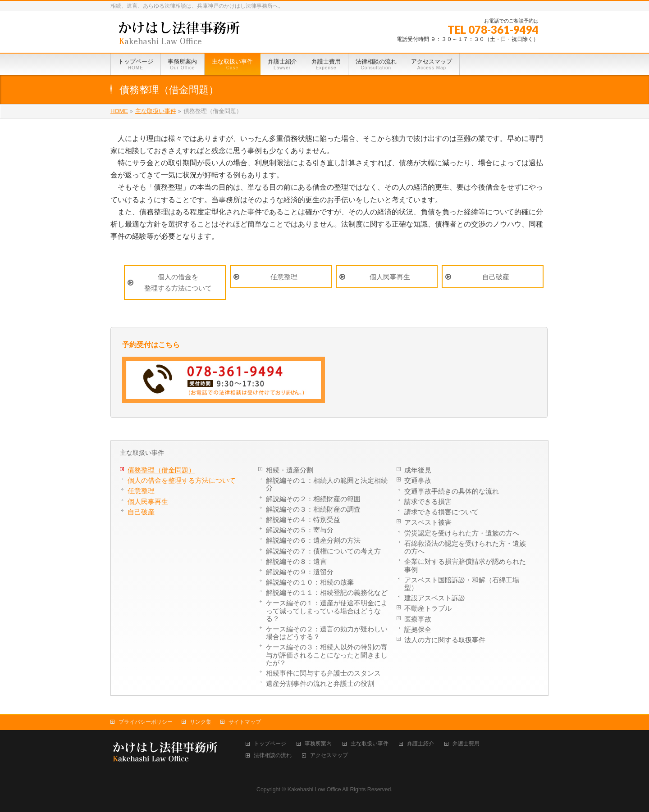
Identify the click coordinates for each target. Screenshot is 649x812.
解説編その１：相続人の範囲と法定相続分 (327, 484)
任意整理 (284, 277)
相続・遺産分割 (290, 470)
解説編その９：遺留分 (300, 572)
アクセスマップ (329, 755)
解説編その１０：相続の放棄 (310, 582)
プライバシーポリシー (146, 722)
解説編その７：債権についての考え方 (323, 551)
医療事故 (418, 619)
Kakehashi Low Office (314, 789)
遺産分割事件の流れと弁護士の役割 (320, 683)
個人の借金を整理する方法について (178, 283)
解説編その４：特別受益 (303, 519)
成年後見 (418, 470)
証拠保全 (418, 629)
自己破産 (496, 277)
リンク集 (201, 722)
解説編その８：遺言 (296, 561)
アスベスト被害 (428, 522)
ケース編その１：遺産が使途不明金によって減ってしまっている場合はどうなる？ (327, 610)
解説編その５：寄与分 (300, 530)
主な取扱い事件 (142, 453)
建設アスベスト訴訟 (435, 598)
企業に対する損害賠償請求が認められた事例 (465, 565)
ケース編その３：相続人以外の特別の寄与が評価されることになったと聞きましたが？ (327, 655)
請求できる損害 (428, 501)
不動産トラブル (428, 608)
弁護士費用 (466, 744)
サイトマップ (245, 722)
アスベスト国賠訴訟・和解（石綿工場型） (462, 584)
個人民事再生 (390, 277)
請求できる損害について (441, 512)
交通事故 (418, 480)
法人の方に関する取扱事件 (445, 640)
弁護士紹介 (420, 744)
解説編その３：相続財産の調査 (313, 509)
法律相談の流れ (273, 755)
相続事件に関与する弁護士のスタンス (323, 673)
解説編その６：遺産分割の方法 (313, 540)
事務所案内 (318, 744)
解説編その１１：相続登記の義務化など (327, 592)
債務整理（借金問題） (161, 470)
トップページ (270, 744)
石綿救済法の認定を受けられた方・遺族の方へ (465, 547)
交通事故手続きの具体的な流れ (452, 491)
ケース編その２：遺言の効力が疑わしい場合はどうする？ (327, 633)
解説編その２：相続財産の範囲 (313, 499)
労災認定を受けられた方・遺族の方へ (462, 533)
